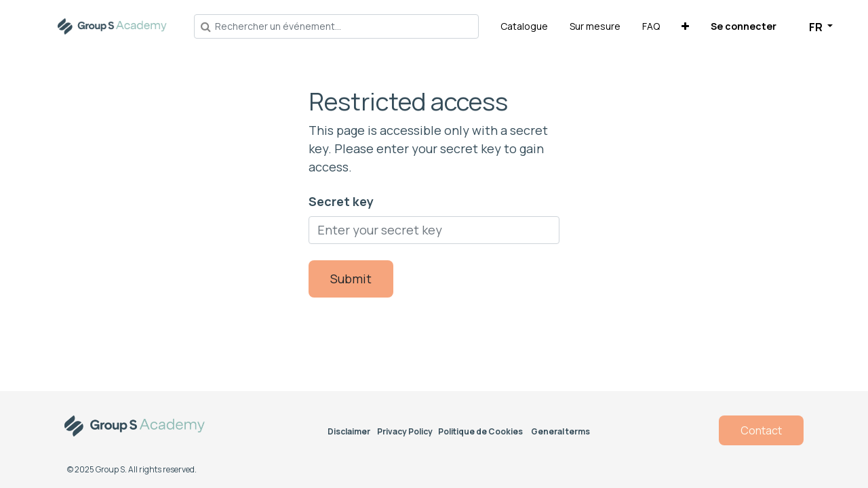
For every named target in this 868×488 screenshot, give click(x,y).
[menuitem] (524, 26)
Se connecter (744, 26)
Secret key (341, 201)
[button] (685, 26)
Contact (761, 430)
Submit (351, 279)
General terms (560, 431)
